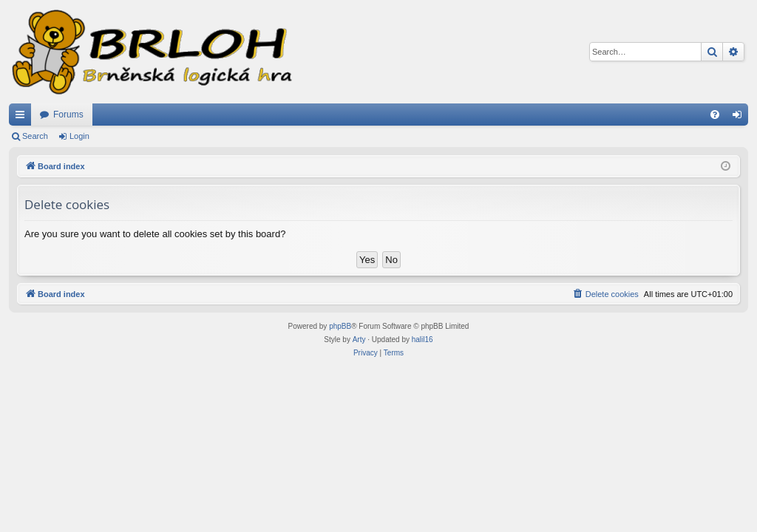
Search (35, 136)
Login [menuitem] (740, 117)
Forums (68, 115)
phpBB (340, 326)
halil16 (422, 340)
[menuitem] (715, 115)
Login (79, 136)
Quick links (23, 117)
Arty (359, 340)
